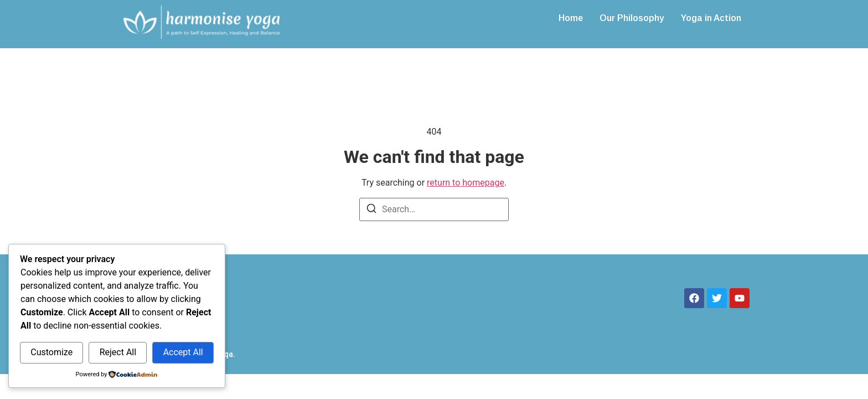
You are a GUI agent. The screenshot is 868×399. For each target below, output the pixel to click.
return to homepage (466, 183)
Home (571, 18)
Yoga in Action (711, 18)
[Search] (371, 210)
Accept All (183, 352)
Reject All (118, 352)
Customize (51, 352)
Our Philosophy (632, 18)
